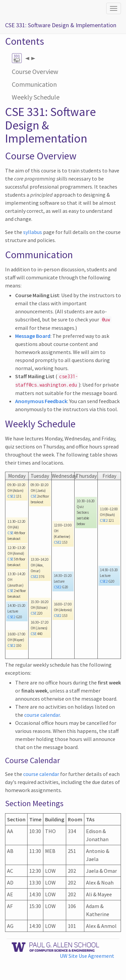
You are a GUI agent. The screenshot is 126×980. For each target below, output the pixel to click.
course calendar (42, 715)
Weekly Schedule (36, 97)
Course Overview (35, 71)
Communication (34, 84)
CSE (10, 533)
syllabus (33, 232)
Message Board (33, 336)
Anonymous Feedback (41, 401)
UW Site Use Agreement (87, 956)
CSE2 (11, 496)
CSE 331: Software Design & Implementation (61, 25)
